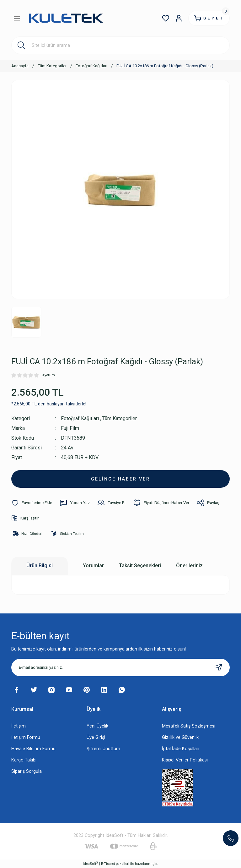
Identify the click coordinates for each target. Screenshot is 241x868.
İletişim (19, 726)
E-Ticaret (108, 864)
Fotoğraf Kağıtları (80, 418)
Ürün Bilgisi (40, 566)
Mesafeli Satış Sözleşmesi (189, 726)
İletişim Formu (26, 737)
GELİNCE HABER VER (121, 479)
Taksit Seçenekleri (140, 566)
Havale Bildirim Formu (33, 749)
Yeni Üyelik (97, 726)
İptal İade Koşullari (181, 749)
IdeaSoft (90, 863)
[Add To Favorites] (32, 503)
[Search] (120, 45)
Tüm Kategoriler (120, 418)
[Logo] (66, 18)
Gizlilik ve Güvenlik (180, 737)
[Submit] (218, 667)
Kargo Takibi (24, 760)
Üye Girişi (96, 737)
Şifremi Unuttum (103, 749)
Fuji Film (70, 428)
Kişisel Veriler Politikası (185, 760)
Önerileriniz (189, 566)
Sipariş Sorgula (27, 771)
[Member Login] (178, 18)
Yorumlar (93, 566)
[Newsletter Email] (120, 667)
